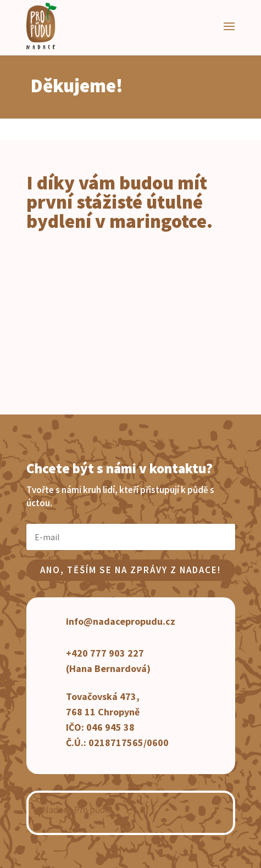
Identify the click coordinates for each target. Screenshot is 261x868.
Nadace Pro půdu (77, 810)
